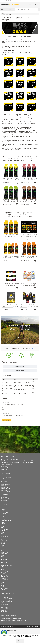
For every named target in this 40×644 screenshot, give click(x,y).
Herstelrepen (4, 494)
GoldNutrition (5, 536)
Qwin (2, 570)
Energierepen (5, 483)
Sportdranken (5, 497)
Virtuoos (3, 585)
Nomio (3, 555)
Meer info (20, 337)
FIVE (2, 535)
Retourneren (4, 609)
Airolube (3, 509)
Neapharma (4, 554)
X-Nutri (3, 590)
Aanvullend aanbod (8, 615)
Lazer (2, 539)
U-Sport (3, 582)
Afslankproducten (6, 477)
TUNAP (3, 581)
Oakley (3, 557)
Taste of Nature (5, 580)
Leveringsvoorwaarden (7, 606)
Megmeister (4, 547)
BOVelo (3, 526)
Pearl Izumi (4, 562)
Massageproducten (6, 496)
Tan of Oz (3, 578)
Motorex (3, 548)
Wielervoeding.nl (7, 594)
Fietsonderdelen (5, 489)
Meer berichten (7, 420)
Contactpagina (5, 604)
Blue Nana (4, 519)
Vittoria (3, 584)
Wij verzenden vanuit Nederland (20, 349)
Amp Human (4, 512)
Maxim (3, 545)
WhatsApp (31, 462)
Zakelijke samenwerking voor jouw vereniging (13, 620)
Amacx (3, 511)
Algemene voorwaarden (7, 599)
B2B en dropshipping (7, 600)
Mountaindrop (5, 551)
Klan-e (3, 538)
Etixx (2, 534)
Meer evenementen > (8, 396)
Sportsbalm (4, 574)
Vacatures (3, 610)
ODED (2, 558)
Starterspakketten (6, 499)
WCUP (2, 587)
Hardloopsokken (5, 492)
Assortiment (6, 474)
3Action (3, 508)
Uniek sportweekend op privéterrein (11, 619)
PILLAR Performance (6, 565)
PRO (2, 568)
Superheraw (4, 577)
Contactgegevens (7, 456)
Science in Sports (6, 571)
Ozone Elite (4, 559)
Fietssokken (4, 490)
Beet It (3, 515)
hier (6, 461)
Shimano (3, 572)
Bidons (3, 479)
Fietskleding (4, 486)
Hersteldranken (5, 493)
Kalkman (3, 542)
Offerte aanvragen (20, 370)
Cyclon (3, 532)
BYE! (2, 528)
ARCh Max (4, 513)
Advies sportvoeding (20, 366)
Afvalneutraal (4, 597)
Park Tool (3, 561)
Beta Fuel (3, 518)
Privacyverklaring (5, 607)
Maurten (3, 544)
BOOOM (3, 524)
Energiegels (4, 482)
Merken (4, 504)
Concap (3, 531)
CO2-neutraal (4, 603)
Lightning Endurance (7, 541)
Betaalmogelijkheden (7, 601)
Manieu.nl (37, 626)
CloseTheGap (4, 529)
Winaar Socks (4, 588)
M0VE (2, 549)
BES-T (2, 516)
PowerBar (3, 567)
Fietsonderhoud (5, 487)
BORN (2, 525)
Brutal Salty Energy (6, 521)
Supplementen (5, 500)
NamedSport (4, 552)
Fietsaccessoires (5, 484)
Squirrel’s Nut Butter (6, 575)
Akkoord (20, 641)
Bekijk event (33, 382)
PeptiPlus (3, 564)
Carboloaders (4, 480)
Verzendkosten (5, 611)
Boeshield (3, 522)
